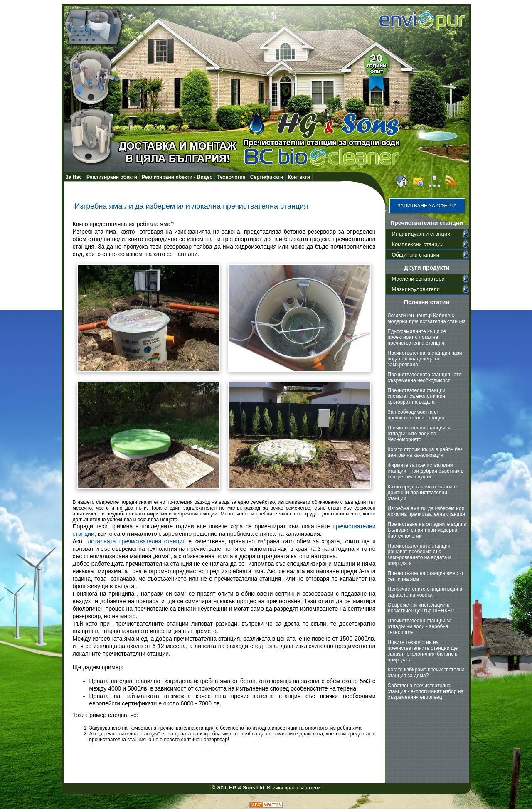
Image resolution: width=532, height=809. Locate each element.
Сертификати (267, 177)
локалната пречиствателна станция (137, 541)
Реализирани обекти (112, 177)
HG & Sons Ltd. (247, 788)
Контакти (299, 177)
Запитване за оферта (427, 206)
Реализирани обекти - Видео (177, 177)
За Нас (74, 177)
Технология (231, 177)
